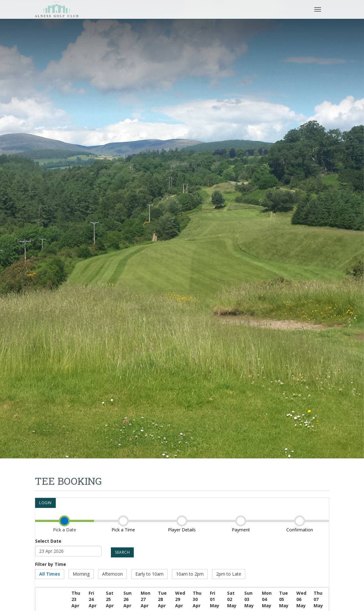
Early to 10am (149, 574)
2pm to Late (229, 574)
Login (45, 503)
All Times (50, 574)
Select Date (48, 541)
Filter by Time (51, 564)
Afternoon (112, 574)
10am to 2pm (190, 574)
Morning (81, 574)
